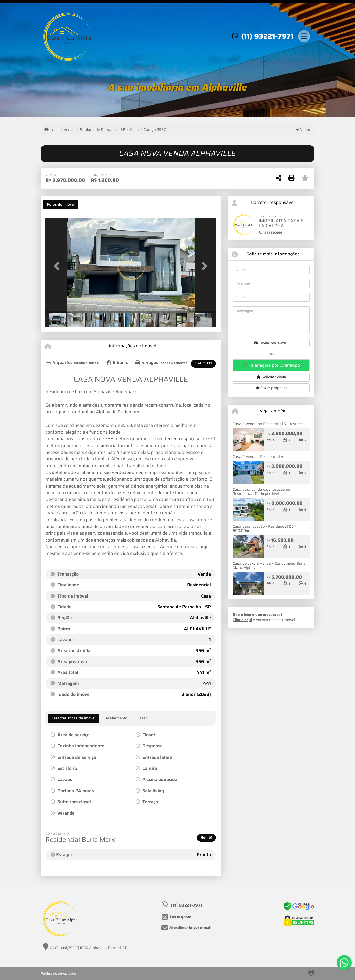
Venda (69, 130)
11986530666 (270, 232)
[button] (58, 266)
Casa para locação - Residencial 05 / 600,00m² (264, 529)
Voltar (303, 130)
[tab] (61, 205)
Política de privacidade (58, 973)
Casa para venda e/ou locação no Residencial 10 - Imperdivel (262, 492)
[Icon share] (177, 917)
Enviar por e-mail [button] (271, 343)
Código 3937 (155, 130)
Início (52, 130)
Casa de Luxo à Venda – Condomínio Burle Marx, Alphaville (269, 566)
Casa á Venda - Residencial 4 (258, 457)
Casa (134, 130)
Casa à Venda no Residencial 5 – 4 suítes (268, 424)
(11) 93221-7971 (267, 36)
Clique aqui (242, 620)
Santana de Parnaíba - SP (103, 130)
